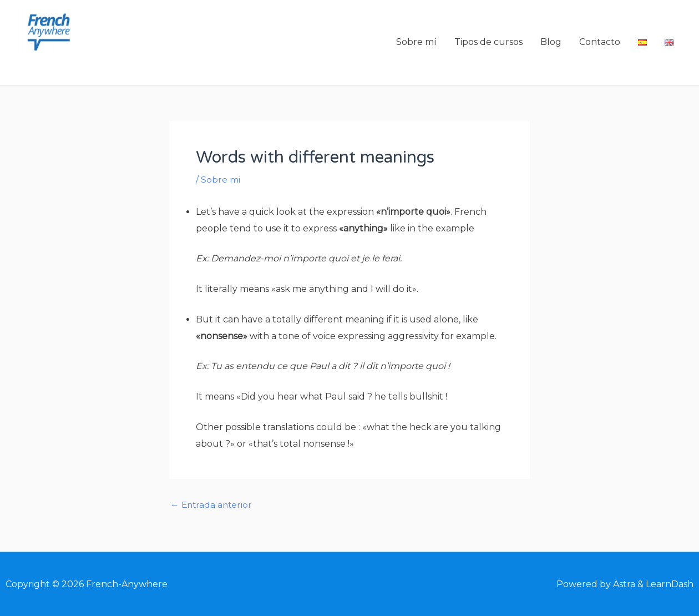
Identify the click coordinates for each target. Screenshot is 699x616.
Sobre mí (416, 44)
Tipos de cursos (488, 44)
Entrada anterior (212, 508)
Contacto (600, 44)
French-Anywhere (100, 68)
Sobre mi (221, 183)
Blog (551, 44)
